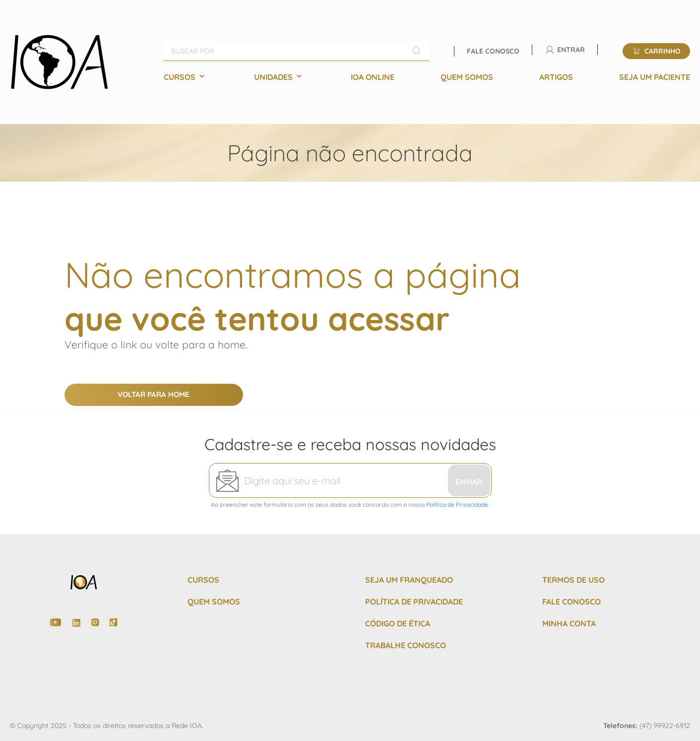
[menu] (427, 77)
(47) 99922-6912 (665, 726)
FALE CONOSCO (572, 602)
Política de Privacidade (457, 505)
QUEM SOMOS (214, 602)
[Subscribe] (469, 480)
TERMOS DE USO (573, 580)
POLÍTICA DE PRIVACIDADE (414, 602)
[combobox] (296, 51)
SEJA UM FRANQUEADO (409, 580)
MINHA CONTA (569, 623)
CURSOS (203, 580)
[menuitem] (186, 77)
